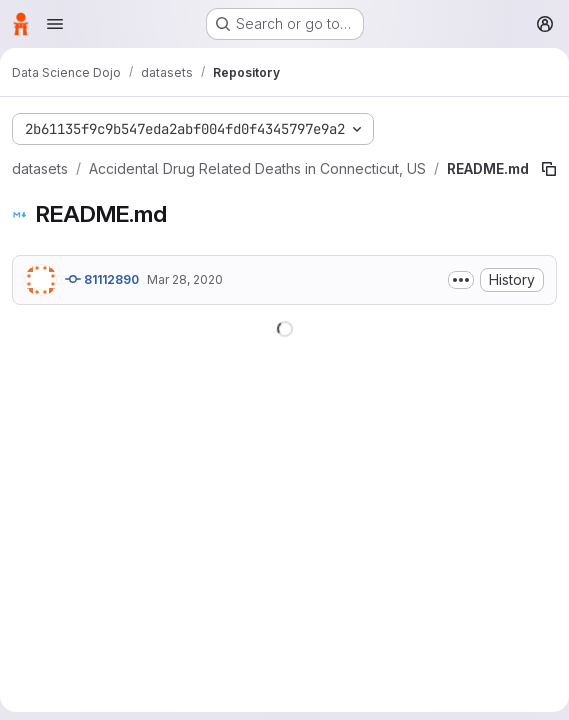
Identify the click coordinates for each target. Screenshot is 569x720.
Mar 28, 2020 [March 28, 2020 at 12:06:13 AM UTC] (185, 279)
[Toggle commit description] (461, 280)
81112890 (102, 279)
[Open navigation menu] (55, 24)
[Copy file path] (549, 169)
